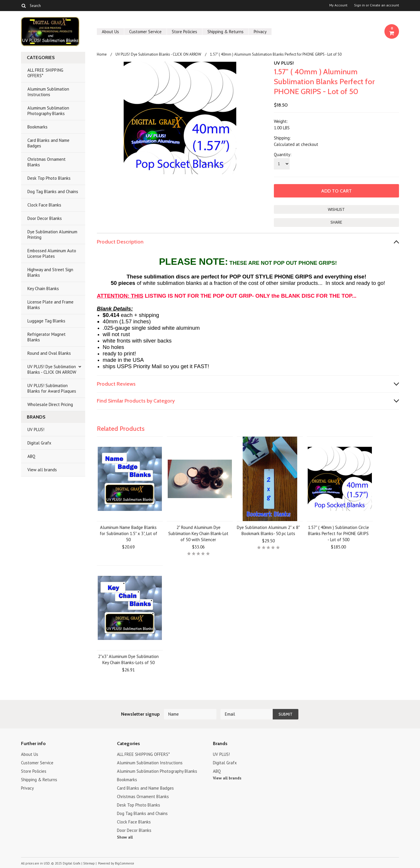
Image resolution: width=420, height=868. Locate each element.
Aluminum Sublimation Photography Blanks (48, 111)
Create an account (384, 5)
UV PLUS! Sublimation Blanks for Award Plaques (52, 388)
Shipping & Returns (225, 32)
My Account (338, 5)
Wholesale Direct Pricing (50, 404)
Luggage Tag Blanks (46, 321)
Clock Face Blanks (44, 205)
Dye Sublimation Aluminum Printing (52, 234)
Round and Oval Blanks (49, 353)
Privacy (260, 32)
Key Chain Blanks (43, 289)
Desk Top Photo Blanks (49, 178)
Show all (125, 837)
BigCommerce (125, 863)
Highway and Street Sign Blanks (50, 272)
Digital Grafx (39, 443)
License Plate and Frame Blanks (50, 305)
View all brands (42, 470)
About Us (110, 32)
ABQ (31, 456)
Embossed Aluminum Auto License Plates (52, 253)
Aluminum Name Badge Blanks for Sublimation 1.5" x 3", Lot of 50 (128, 533)
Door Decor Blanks (45, 218)
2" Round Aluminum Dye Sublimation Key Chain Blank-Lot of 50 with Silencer (198, 533)
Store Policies (184, 32)
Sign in (359, 5)
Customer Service (145, 32)
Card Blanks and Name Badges (48, 143)
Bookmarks (37, 127)
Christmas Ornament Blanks (47, 162)
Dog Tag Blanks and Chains (53, 192)
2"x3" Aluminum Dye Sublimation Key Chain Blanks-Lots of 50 (128, 659)
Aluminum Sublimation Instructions (48, 92)
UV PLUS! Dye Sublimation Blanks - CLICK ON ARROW (52, 369)
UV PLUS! (36, 429)
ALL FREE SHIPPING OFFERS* (45, 73)
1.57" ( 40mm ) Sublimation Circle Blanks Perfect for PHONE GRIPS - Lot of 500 (338, 533)
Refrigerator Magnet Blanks (47, 337)
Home (102, 54)
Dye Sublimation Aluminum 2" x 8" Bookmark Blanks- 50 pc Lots (268, 530)
